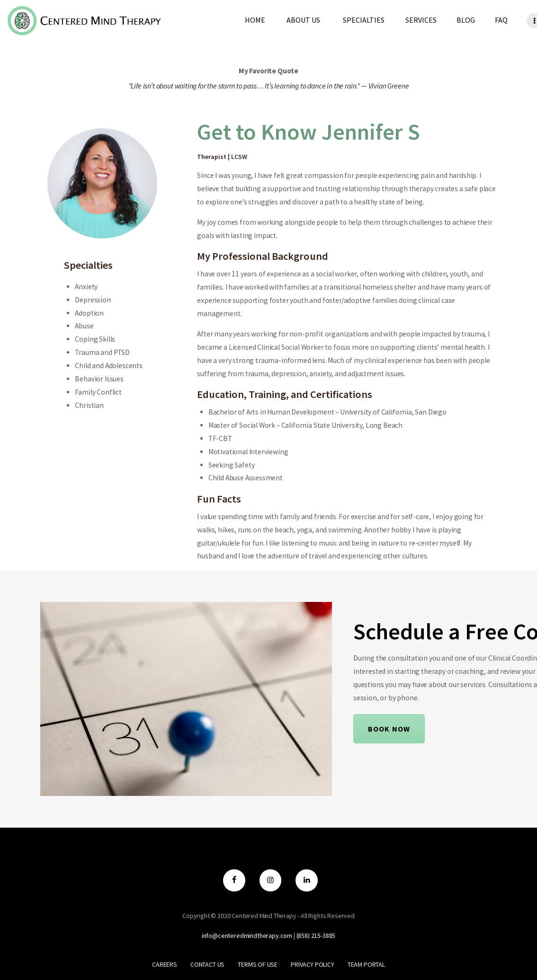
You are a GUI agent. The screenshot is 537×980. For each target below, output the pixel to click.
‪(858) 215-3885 (316, 936)
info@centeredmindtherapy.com (247, 936)
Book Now (389, 729)
